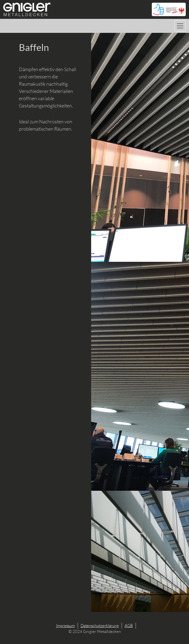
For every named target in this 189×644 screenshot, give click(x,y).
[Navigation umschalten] (180, 26)
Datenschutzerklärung (100, 626)
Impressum (66, 626)
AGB (129, 626)
